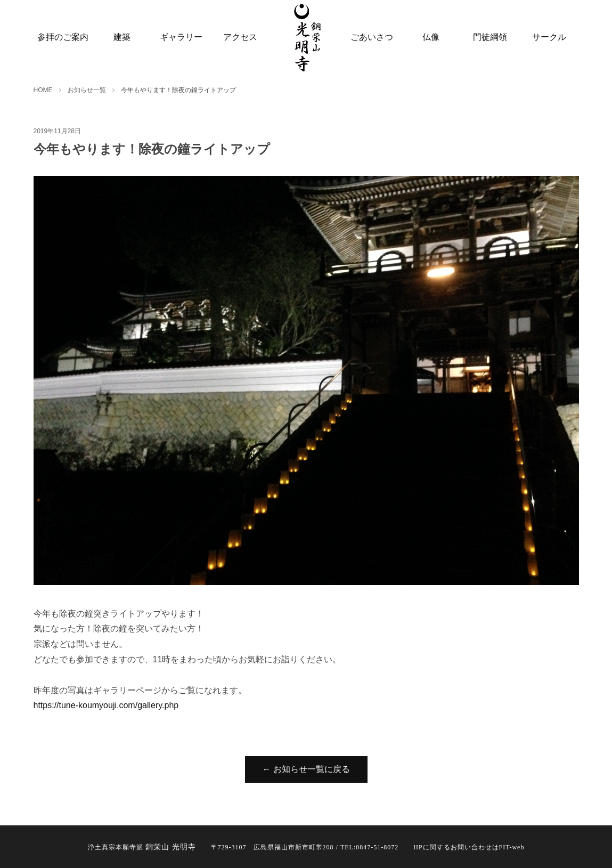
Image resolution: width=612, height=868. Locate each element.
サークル (549, 37)
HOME (43, 90)
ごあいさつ (372, 37)
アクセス (240, 37)
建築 (122, 37)
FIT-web (512, 847)
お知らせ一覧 (87, 90)
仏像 (431, 37)
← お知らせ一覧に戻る (306, 769)
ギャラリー (181, 37)
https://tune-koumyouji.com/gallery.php (106, 705)
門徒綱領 (490, 37)
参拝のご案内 (63, 37)
